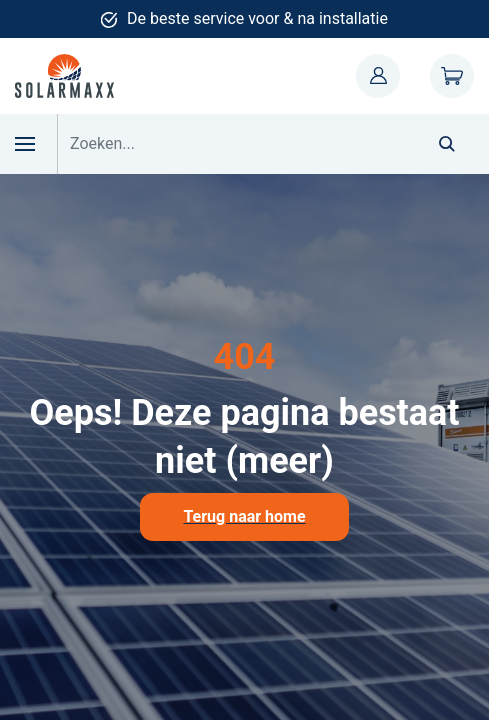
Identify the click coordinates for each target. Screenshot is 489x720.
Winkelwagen (452, 76)
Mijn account (378, 76)
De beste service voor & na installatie (257, 18)
